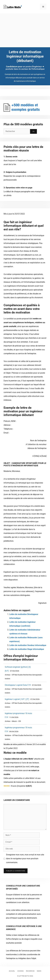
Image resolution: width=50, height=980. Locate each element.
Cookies (20, 971)
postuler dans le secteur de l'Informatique (25, 69)
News (39, 971)
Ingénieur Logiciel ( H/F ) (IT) (17, 699)
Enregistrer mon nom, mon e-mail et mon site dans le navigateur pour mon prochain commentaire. (25, 859)
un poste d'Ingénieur (32, 67)
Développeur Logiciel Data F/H (18, 685)
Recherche (30, 971)
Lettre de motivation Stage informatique (27, 649)
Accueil (12, 971)
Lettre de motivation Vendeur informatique (28, 645)
